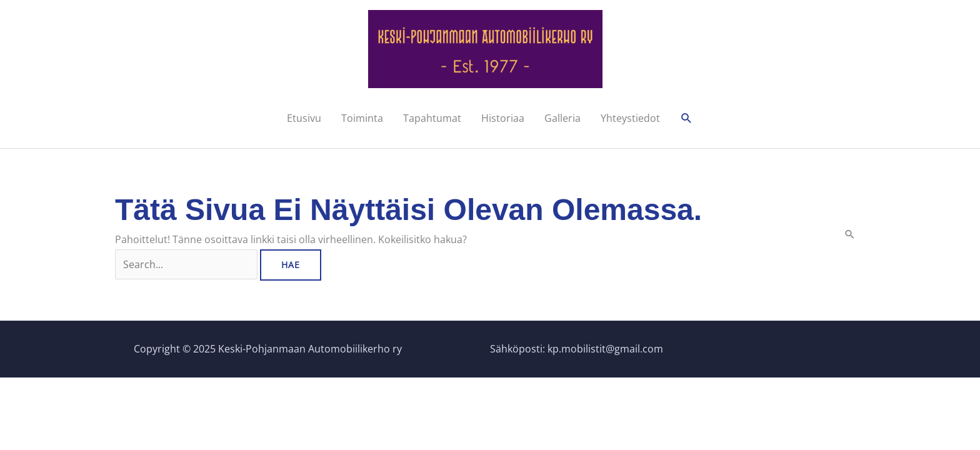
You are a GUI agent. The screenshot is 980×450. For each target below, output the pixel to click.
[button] (687, 118)
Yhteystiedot (630, 118)
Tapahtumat (432, 118)
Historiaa (503, 118)
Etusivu (304, 118)
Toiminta (362, 118)
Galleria (562, 118)
